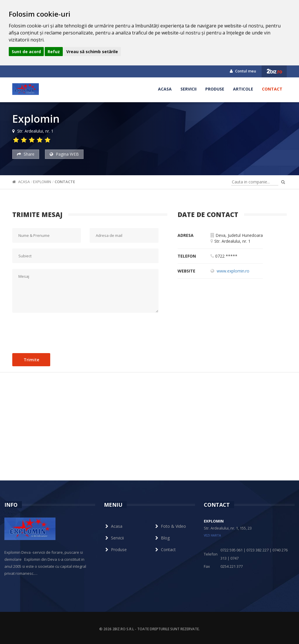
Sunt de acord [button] (26, 52)
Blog (162, 538)
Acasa (165, 89)
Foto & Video (170, 526)
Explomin (42, 182)
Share (26, 154)
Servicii (188, 89)
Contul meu (243, 71)
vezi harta (212, 535)
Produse (215, 89)
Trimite (31, 360)
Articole (243, 89)
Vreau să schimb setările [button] (92, 52)
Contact (272, 89)
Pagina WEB (64, 154)
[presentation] (57, 331)
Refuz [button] (54, 52)
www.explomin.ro (233, 271)
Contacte (65, 182)
